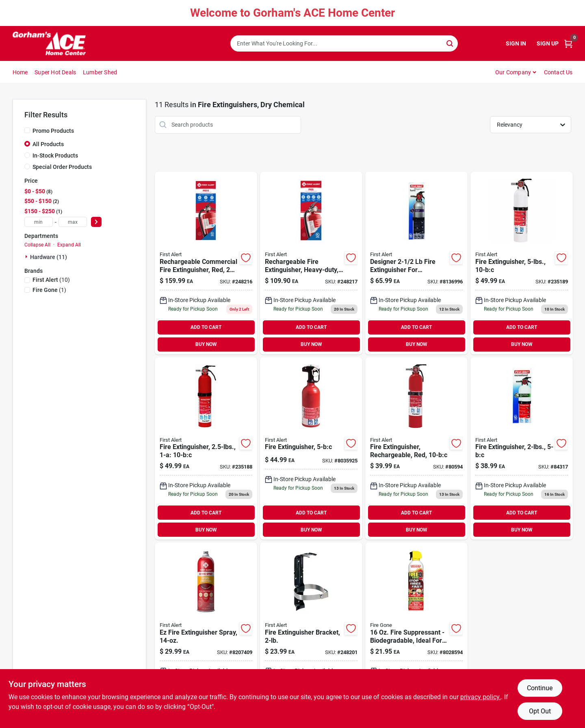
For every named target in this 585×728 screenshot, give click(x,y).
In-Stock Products (55, 156)
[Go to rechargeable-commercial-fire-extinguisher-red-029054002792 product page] (206, 263)
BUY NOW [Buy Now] (206, 344)
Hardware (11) (49, 257)
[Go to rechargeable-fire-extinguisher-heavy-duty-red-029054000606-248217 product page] (311, 263)
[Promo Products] (27, 130)
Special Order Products (62, 167)
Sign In (516, 43)
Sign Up (548, 43)
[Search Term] (344, 43)
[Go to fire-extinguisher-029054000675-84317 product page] (522, 449)
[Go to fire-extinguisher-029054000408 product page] (522, 263)
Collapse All (37, 245)
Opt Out (540, 711)
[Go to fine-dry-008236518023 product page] (416, 449)
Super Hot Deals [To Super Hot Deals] (55, 72)
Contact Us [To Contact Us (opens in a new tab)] (558, 72)
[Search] (450, 43)
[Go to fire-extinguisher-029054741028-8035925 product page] (311, 449)
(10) (51, 280)
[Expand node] (27, 257)
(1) (49, 290)
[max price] (73, 222)
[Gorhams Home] (49, 43)
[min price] (39, 222)
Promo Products (53, 131)
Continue (540, 688)
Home (20, 72)
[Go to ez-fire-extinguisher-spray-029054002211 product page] (206, 634)
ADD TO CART (206, 327)
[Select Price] (96, 222)
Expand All (69, 245)
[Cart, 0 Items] (568, 44)
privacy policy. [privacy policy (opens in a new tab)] (481, 697)
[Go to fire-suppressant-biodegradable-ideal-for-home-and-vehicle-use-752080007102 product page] (416, 634)
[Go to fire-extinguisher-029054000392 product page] (206, 449)
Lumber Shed (100, 72)
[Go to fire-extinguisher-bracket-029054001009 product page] (311, 634)
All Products (48, 144)
